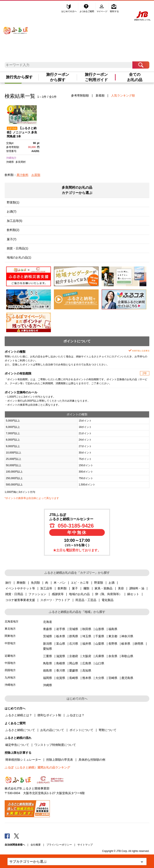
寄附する (114, 8)
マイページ (102, 8)
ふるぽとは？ (76, 715)
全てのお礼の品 (135, 77)
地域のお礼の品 (79, 594)
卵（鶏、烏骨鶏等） (109, 594)
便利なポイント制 (49, 715)
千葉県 (100, 636)
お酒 (112, 583)
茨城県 (48, 636)
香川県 (61, 670)
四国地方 (10, 670)
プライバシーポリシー (59, 845)
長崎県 (74, 678)
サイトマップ (85, 845)
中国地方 (10, 663)
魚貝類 (35, 583)
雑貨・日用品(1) (17, 248)
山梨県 (100, 644)
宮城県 (74, 629)
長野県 (113, 644)
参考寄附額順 (80, 95)
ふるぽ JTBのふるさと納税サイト (16, 28)
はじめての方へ (69, 8)
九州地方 (10, 678)
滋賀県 (61, 656)
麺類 (86, 588)
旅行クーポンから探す (58, 77)
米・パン (60, 583)
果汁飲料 (22, 175)
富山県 (61, 644)
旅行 (8, 583)
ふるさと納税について (20, 730)
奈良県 (113, 656)
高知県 (87, 670)
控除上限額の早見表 (60, 760)
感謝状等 (58, 594)
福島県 (113, 629)
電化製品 (108, 600)
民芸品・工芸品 (86, 600)
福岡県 (48, 678)
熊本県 (87, 678)
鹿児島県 (127, 678)
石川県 (74, 644)
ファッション (37, 594)
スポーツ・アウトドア (55, 600)
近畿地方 (10, 656)
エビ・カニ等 (80, 583)
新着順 (100, 95)
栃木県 (61, 636)
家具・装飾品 (104, 588)
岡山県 (74, 663)
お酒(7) (12, 211)
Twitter (17, 836)
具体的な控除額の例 (92, 760)
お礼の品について (52, 730)
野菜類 (99, 583)
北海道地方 (12, 621)
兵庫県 (100, 656)
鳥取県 (48, 663)
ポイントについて (81, 730)
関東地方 (10, 636)
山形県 (100, 629)
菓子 (75, 588)
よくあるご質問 (87, 8)
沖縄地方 (11, 158)
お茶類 (36, 175)
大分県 (100, 678)
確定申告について (17, 745)
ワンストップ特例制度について (55, 745)
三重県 (48, 656)
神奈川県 (127, 636)
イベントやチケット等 (20, 588)
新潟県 (48, 644)
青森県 (48, 629)
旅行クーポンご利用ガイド (96, 77)
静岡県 (139, 644)
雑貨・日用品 (14, 594)
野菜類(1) (13, 202)
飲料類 (62, 588)
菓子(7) (12, 239)
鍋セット (133, 594)
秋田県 (87, 629)
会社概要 (36, 845)
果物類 (21, 583)
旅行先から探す (19, 77)
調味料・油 (137, 588)
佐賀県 (61, 678)
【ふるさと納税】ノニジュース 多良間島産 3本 (22, 132)
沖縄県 (10, 162)
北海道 (48, 622)
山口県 (100, 663)
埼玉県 (87, 636)
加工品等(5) (15, 221)
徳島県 (48, 670)
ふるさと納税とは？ (19, 715)
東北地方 (10, 629)
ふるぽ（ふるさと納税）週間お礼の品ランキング (37, 767)
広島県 (87, 663)
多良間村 (21, 162)
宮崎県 (113, 678)
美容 (121, 588)
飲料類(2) (13, 230)
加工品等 (46, 588)
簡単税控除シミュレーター (23, 760)
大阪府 (87, 656)
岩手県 (61, 629)
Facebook (7, 836)
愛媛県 (74, 670)
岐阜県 (126, 644)
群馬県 (74, 636)
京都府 (74, 656)
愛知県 (48, 649)
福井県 (87, 644)
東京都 (113, 636)
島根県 (61, 663)
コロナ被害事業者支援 (20, 600)
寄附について (108, 730)
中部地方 (10, 643)
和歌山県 (127, 656)
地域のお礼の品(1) (19, 257)
